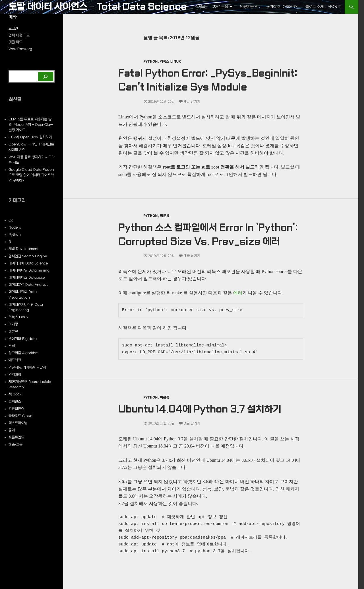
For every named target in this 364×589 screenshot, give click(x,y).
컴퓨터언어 (16, 409)
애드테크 (15, 360)
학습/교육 (15, 445)
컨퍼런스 (15, 401)
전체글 (200, 7)
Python (151, 61)
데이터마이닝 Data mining (29, 270)
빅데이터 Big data (23, 339)
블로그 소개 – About (323, 7)
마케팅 (13, 324)
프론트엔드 (16, 437)
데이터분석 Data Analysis (28, 285)
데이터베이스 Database (27, 278)
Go (11, 220)
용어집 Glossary (282, 7)
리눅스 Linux (170, 61)
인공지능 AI (249, 7)
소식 (12, 346)
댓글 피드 (15, 42)
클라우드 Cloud (20, 416)
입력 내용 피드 (19, 35)
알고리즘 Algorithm (23, 353)
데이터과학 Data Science (28, 263)
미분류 (165, 215)
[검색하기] (45, 76)
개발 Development (23, 249)
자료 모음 (221, 7)
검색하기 (15, 68)
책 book (15, 394)
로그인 (13, 28)
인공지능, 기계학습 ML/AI (27, 368)
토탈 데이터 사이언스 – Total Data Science (98, 7)
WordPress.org (20, 49)
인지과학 (15, 375)
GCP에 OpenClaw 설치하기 (30, 137)
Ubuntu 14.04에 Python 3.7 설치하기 (200, 409)
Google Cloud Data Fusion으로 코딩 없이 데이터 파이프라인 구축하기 (31, 175)
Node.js (15, 227)
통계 (12, 430)
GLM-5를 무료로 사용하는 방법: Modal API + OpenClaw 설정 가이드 (31, 125)
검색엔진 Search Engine (28, 256)
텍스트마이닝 (18, 423)
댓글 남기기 (192, 101)
